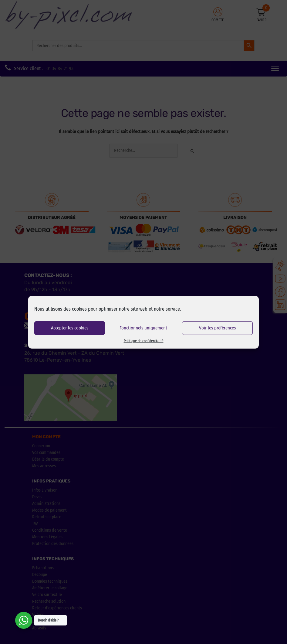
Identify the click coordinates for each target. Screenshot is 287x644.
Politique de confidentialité (144, 341)
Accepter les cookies (70, 328)
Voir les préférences (217, 328)
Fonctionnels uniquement (143, 328)
